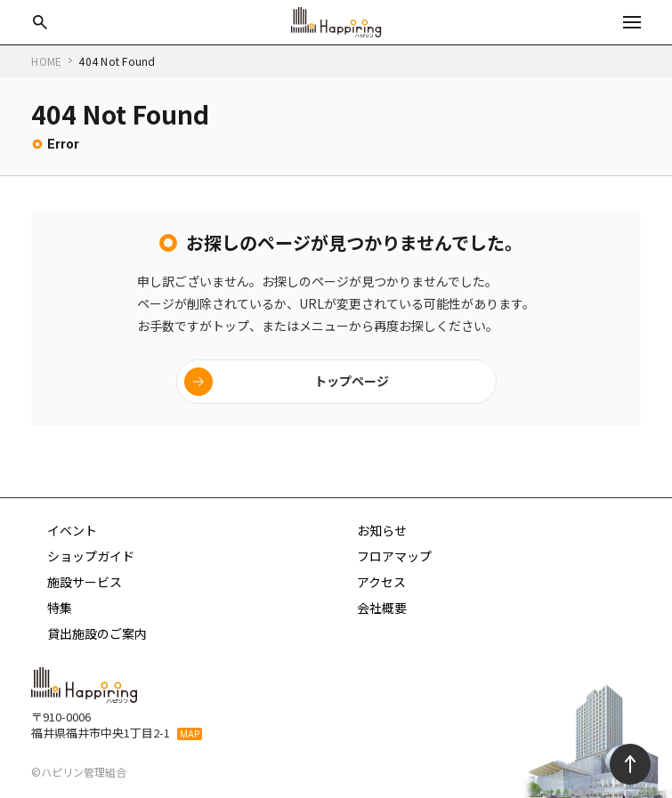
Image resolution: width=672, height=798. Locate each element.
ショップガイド (91, 556)
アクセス (381, 582)
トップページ (352, 381)
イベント (72, 530)
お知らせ (382, 530)
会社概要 (382, 608)
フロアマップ (394, 556)
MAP (190, 734)
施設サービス (85, 582)
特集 (60, 608)
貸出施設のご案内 (97, 633)
